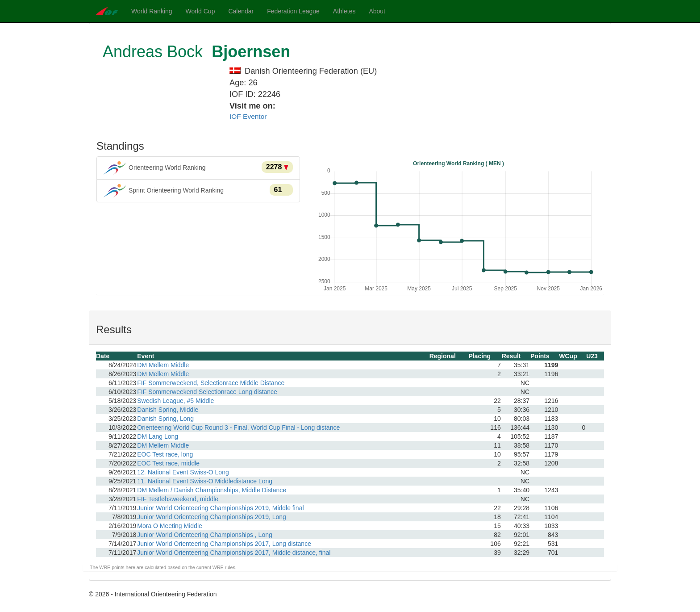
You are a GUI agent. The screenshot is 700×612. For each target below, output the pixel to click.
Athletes (344, 11)
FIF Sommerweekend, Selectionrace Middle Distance (211, 383)
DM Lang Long (158, 436)
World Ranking (152, 11)
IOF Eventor (248, 116)
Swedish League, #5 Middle (175, 401)
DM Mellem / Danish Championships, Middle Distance (212, 490)
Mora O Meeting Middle (170, 526)
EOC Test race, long (165, 454)
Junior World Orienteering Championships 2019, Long (212, 517)
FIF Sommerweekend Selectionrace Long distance (207, 392)
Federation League (293, 11)
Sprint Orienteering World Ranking (198, 191)
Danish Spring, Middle (168, 410)
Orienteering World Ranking (198, 168)
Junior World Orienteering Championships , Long (204, 535)
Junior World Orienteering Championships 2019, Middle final (220, 508)
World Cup (200, 11)
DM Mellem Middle (163, 365)
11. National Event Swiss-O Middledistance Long (205, 481)
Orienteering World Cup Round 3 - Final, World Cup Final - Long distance (238, 428)
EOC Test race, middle (168, 463)
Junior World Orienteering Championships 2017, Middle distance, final (234, 553)
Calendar (241, 11)
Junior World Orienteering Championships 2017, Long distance (224, 544)
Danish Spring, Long (165, 419)
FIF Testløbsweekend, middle (178, 499)
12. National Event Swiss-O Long (183, 472)
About (377, 11)
